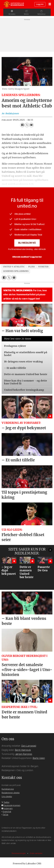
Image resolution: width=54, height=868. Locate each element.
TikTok (5, 815)
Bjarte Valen (39, 758)
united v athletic (14, 267)
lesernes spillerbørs (16, 271)
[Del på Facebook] (22, 125)
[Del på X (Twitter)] (27, 125)
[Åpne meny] (50, 4)
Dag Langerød (29, 746)
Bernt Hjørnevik (23, 750)
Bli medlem (9, 14)
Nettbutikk (44, 14)
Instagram (8, 808)
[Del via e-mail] (31, 125)
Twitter (7, 802)
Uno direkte (7, 797)
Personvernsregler (19, 853)
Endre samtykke (36, 853)
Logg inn (40, 4)
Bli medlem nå (27, 243)
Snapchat (7, 812)
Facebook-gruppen (12, 805)
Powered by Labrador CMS (27, 864)
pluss (31, 267)
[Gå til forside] (14, 4)
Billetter (26, 14)
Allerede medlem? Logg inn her (27, 257)
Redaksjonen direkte (11, 793)
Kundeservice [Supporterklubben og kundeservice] (8, 789)
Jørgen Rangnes (24, 754)
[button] (50, 550)
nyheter (43, 267)
